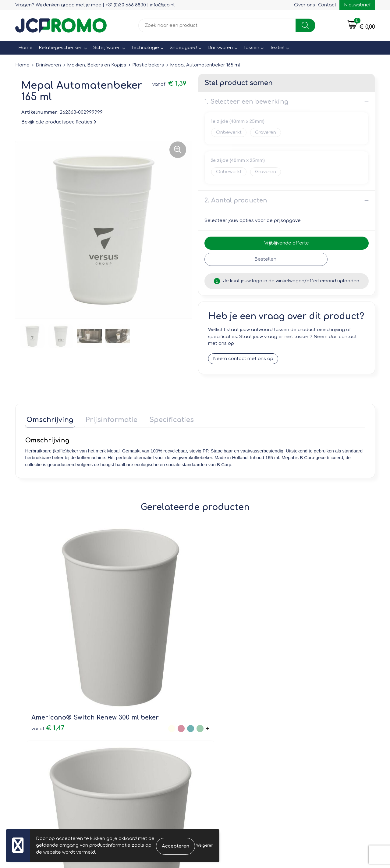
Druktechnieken (131, 730)
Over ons (305, 5)
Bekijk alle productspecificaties (59, 122)
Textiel (277, 48)
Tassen (251, 48)
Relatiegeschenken (61, 48)
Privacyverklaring (311, 721)
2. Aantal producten (236, 200)
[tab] (49, 420)
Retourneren (217, 721)
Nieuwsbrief (357, 5)
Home (25, 48)
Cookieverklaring (311, 712)
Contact (327, 5)
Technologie (145, 48)
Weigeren (205, 845)
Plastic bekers (148, 65)
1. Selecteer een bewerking (246, 102)
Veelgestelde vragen (137, 721)
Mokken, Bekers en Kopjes (97, 65)
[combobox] (217, 25)
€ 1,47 (41, 634)
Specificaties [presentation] (165, 418)
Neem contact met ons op (243, 359)
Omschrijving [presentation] (49, 418)
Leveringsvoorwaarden (318, 704)
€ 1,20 (126, 634)
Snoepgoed (183, 48)
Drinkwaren (220, 48)
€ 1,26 (296, 634)
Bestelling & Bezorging (229, 712)
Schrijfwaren (107, 48)
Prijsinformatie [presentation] (107, 418)
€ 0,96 (218, 630)
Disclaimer (304, 730)
